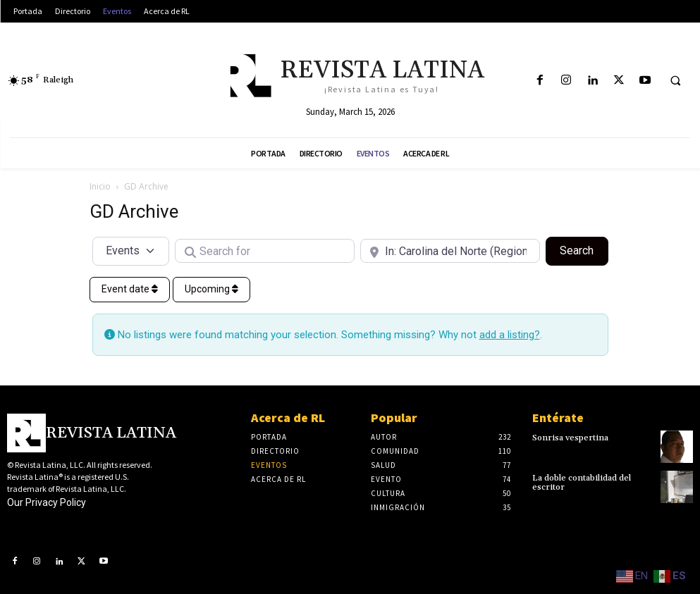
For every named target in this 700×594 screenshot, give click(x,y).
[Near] (450, 251)
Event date (130, 289)
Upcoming (211, 289)
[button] (675, 81)
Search (584, 249)
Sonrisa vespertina (570, 438)
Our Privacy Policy (47, 502)
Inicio (100, 186)
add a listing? (510, 335)
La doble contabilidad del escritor (582, 483)
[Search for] (265, 251)
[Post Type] (131, 251)
